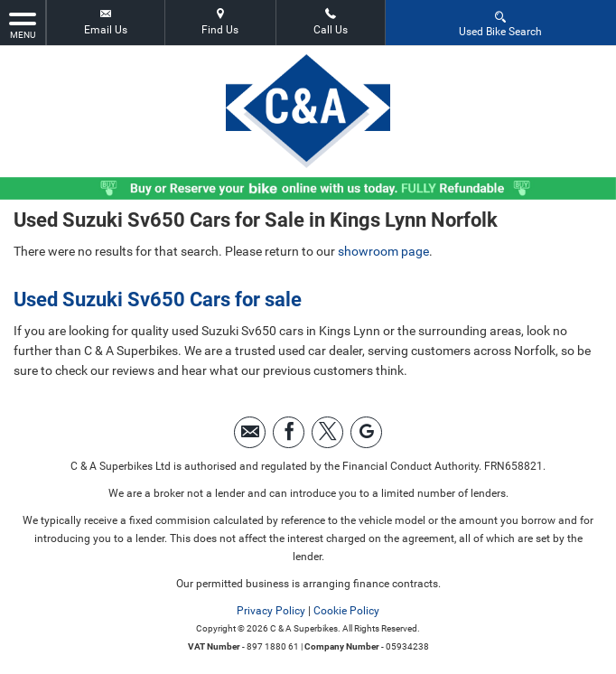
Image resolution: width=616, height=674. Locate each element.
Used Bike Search (500, 23)
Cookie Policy (346, 611)
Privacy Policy (271, 611)
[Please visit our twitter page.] (327, 432)
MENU (23, 24)
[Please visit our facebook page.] (289, 432)
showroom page (383, 251)
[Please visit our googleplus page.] (366, 432)
